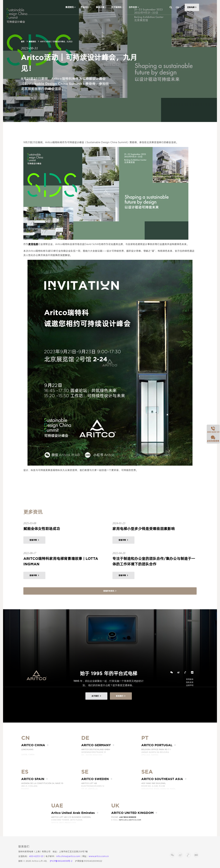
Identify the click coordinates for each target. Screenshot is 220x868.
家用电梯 (33, 244)
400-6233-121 (36, 856)
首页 (23, 42)
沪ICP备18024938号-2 (61, 861)
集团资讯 (70, 7)
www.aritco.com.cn (99, 856)
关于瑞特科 (116, 7)
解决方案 (100, 7)
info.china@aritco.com (68, 856)
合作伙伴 (133, 7)
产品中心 (85, 7)
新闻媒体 (190, 679)
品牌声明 (190, 685)
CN (177, 7)
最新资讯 (32, 42)
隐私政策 (190, 682)
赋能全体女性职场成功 (42, 529)
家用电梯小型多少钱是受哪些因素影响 (144, 529)
